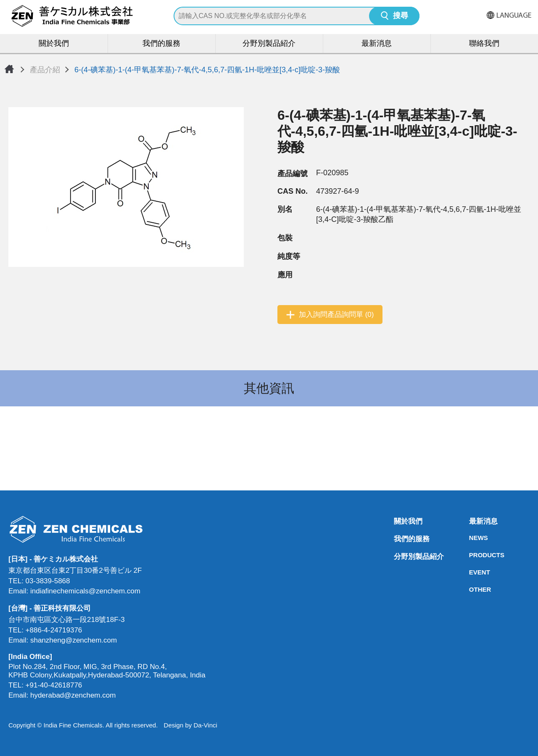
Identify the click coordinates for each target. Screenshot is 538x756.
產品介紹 (45, 70)
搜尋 (401, 16)
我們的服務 (161, 44)
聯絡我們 (484, 44)
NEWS (472, 538)
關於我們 (54, 44)
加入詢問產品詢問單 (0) (336, 315)
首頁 (9, 69)
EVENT (472, 572)
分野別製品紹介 (269, 44)
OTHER (472, 589)
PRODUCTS (472, 555)
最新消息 (377, 44)
